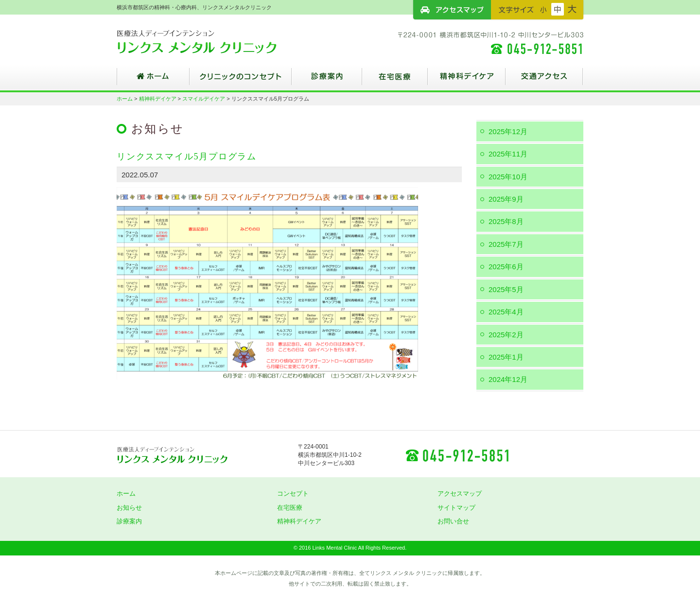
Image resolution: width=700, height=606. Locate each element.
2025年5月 (506, 289)
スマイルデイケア (204, 99)
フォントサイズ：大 (572, 9)
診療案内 (327, 80)
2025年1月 (506, 357)
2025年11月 (508, 154)
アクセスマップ (452, 10)
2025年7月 (506, 244)
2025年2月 (506, 335)
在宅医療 (395, 80)
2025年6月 (506, 267)
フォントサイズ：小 (543, 9)
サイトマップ (456, 508)
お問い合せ (453, 521)
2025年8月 (506, 221)
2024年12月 (508, 379)
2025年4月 (506, 312)
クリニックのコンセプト (241, 80)
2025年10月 (508, 177)
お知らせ (129, 508)
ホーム (153, 80)
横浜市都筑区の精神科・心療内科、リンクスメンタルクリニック (214, 41)
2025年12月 (508, 131)
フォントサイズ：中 (558, 9)
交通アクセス (544, 80)
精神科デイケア (467, 80)
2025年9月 (506, 199)
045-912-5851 (457, 455)
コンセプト (293, 493)
